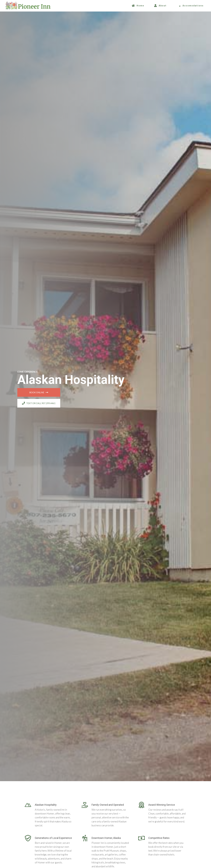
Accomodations (191, 6)
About (160, 6)
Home (138, 6)
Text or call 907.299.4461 (39, 403)
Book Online (39, 392)
